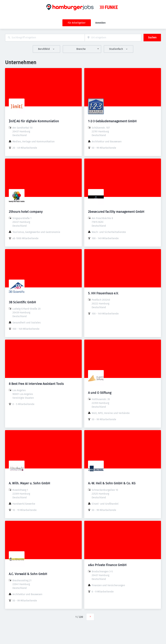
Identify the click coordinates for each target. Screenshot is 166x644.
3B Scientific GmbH (22, 302)
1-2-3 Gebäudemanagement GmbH (112, 121)
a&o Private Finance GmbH (107, 565)
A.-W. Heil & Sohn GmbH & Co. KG (112, 483)
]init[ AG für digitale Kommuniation (34, 121)
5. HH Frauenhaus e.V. (103, 293)
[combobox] (45, 38)
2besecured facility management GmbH (116, 212)
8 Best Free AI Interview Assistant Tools (36, 384)
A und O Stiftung (100, 393)
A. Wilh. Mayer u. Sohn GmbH (29, 483)
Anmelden (100, 23)
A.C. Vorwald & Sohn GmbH (28, 574)
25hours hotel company (26, 212)
